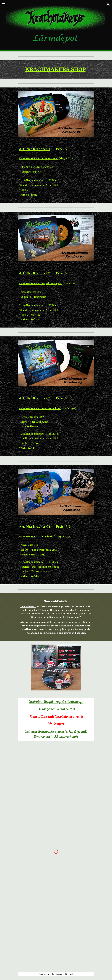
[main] (56, 69)
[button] (4, 4)
